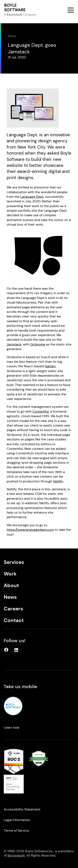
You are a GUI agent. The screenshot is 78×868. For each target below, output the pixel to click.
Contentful (41, 411)
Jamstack (14, 344)
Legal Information (17, 820)
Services (14, 562)
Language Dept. (32, 197)
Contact (14, 620)
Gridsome (38, 344)
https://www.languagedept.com (30, 530)
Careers (13, 609)
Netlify (58, 481)
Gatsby (50, 366)
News (12, 36)
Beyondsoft (16, 855)
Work (10, 574)
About (11, 585)
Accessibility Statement (22, 809)
